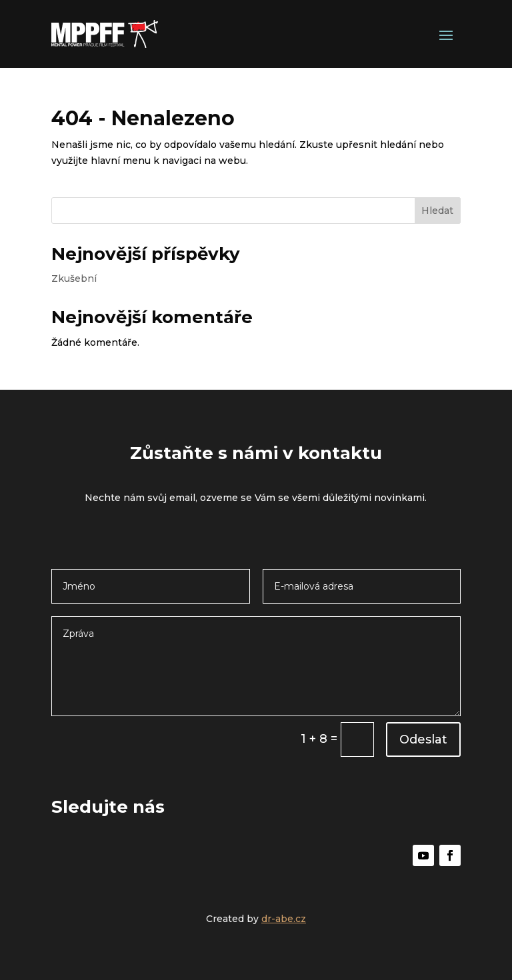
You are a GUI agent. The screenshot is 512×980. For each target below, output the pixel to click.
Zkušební (74, 278)
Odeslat (423, 739)
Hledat (437, 211)
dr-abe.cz (284, 919)
